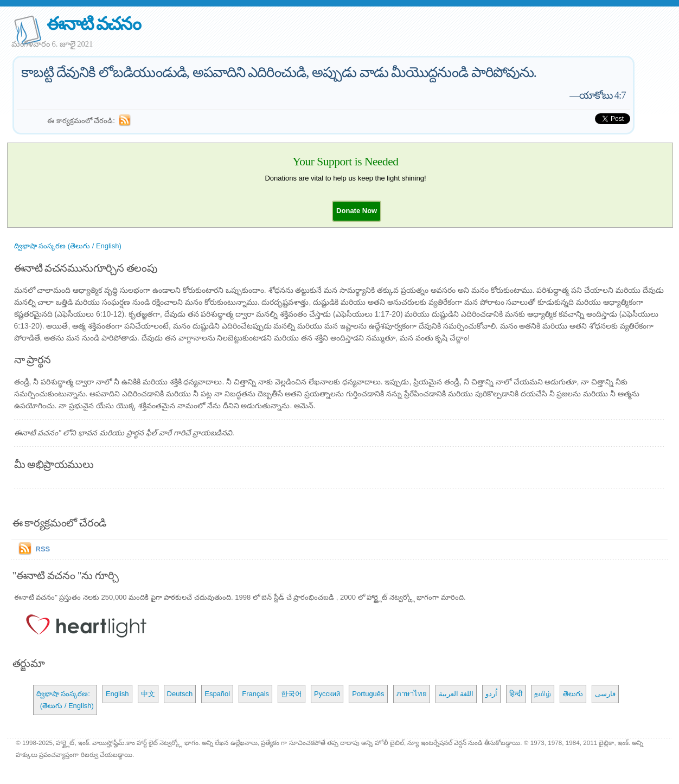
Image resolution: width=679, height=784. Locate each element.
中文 (148, 694)
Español (217, 694)
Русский (327, 694)
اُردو (491, 694)
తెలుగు (573, 694)
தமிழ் (543, 694)
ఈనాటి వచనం (94, 24)
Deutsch (180, 694)
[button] (357, 211)
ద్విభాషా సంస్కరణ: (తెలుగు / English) (65, 700)
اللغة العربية (456, 694)
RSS (43, 549)
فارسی (605, 694)
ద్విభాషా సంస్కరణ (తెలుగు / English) (68, 246)
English (117, 694)
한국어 (292, 694)
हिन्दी (516, 694)
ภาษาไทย (412, 694)
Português (368, 694)
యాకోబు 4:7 (603, 95)
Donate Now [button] (357, 211)
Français (255, 694)
